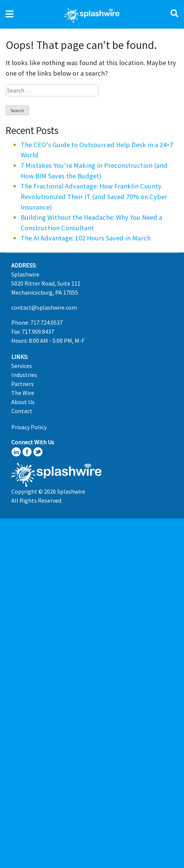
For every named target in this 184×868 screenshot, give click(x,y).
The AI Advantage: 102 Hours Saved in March (86, 238)
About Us (23, 402)
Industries (24, 375)
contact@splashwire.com (44, 307)
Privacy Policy (29, 427)
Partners (23, 384)
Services (22, 366)
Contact (22, 411)
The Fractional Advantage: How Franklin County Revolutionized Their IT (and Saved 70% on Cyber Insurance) (94, 196)
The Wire (23, 393)
